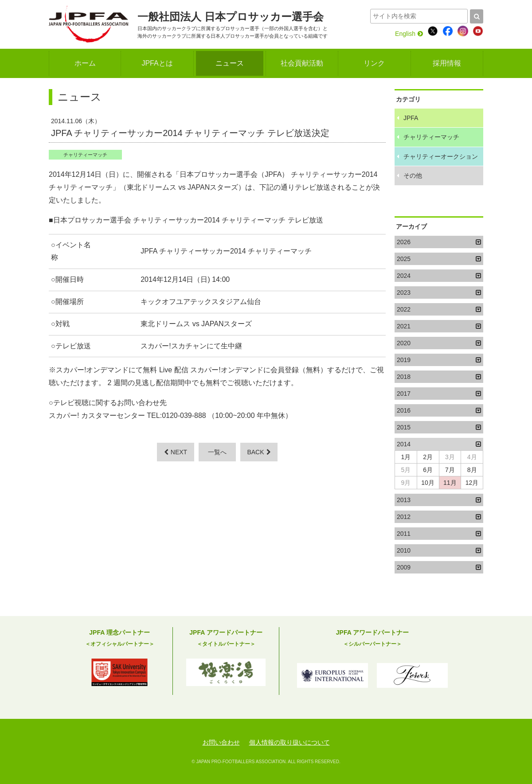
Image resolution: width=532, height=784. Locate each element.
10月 (428, 483)
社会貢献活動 (302, 63)
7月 (450, 470)
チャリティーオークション (441, 156)
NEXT (176, 452)
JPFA (411, 118)
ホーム (85, 63)
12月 (472, 483)
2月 (428, 457)
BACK (259, 452)
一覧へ (217, 452)
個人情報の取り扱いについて (289, 742)
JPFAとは (157, 63)
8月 (472, 470)
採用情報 (447, 63)
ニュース (230, 63)
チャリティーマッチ (85, 155)
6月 (428, 470)
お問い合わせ (221, 742)
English (409, 34)
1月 (406, 457)
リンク (374, 63)
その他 (413, 176)
